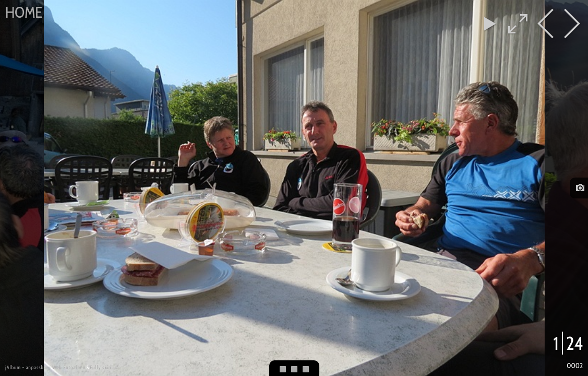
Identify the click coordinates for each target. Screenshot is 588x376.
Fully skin (100, 367)
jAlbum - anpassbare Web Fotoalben (45, 367)
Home (24, 12)
